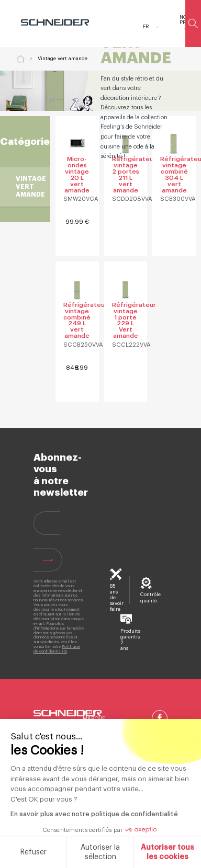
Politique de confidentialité (57, 649)
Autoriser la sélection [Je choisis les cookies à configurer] (76, 852)
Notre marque (94, 716)
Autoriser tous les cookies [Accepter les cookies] (143, 852)
